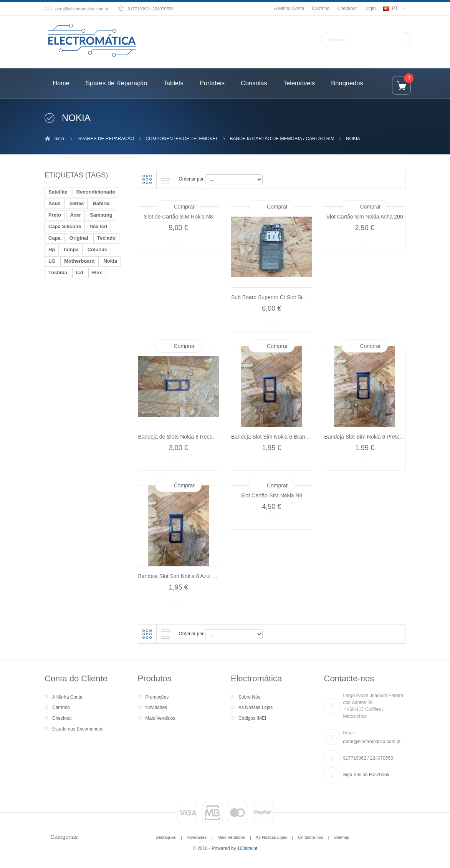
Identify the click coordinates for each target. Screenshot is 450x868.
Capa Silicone (65, 226)
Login (370, 8)
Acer (75, 215)
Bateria (101, 203)
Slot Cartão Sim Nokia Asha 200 (365, 217)
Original (79, 238)
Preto (55, 215)
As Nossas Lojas (256, 707)
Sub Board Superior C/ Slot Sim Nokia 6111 (283, 297)
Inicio (59, 139)
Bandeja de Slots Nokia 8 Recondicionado (189, 437)
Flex (97, 272)
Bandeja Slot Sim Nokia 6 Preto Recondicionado (382, 437)
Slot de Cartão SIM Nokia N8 (179, 217)
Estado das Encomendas (78, 729)
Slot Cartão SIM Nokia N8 (271, 495)
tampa (71, 249)
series (77, 203)
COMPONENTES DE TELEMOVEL (182, 139)
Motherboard (79, 261)
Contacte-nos (311, 837)
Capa (55, 238)
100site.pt (247, 848)
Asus (55, 203)
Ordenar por (191, 179)
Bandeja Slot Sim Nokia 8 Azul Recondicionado (194, 576)
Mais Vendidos (160, 718)
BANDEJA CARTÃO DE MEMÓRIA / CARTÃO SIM (282, 139)
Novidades (156, 707)
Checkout (347, 8)
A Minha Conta (289, 8)
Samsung (101, 215)
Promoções (157, 697)
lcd (80, 272)
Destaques (166, 837)
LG (52, 261)
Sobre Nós (249, 697)
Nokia (110, 261)
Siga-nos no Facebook (366, 775)
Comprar (184, 207)
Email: (350, 733)
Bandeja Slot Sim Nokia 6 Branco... (273, 437)
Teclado (106, 238)
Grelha (147, 179)
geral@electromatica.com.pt (82, 9)
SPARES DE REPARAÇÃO (106, 139)
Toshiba (58, 272)
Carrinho (321, 8)
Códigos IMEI (252, 718)
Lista (165, 179)
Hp (52, 249)
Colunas (97, 249)
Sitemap (342, 837)
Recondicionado (96, 192)
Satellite (58, 192)
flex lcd (98, 226)
